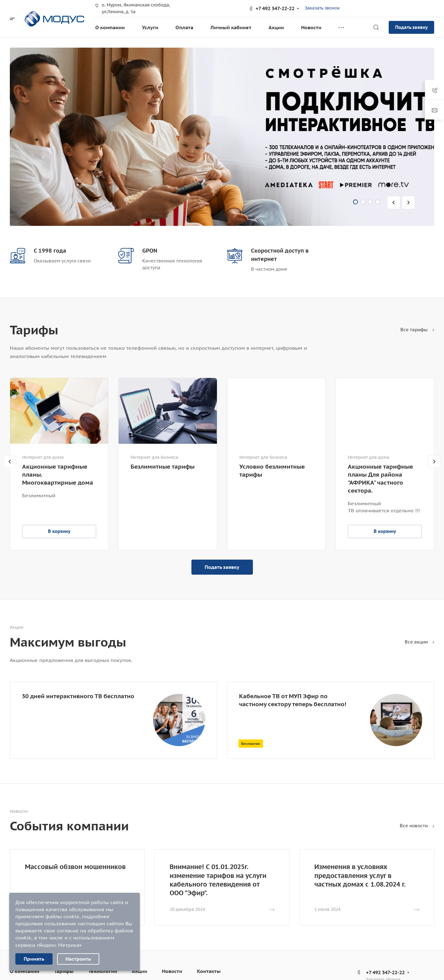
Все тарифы (417, 330)
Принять (34, 959)
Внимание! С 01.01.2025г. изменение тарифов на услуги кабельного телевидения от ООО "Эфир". (218, 880)
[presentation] (395, 203)
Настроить (78, 959)
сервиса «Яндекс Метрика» (49, 945)
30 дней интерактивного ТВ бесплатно (78, 696)
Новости (172, 971)
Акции (139, 971)
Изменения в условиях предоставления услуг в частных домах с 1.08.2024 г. (360, 875)
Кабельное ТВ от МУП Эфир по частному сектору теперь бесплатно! (293, 700)
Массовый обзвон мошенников (75, 867)
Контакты (209, 971)
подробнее (96, 916)
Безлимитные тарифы (163, 466)
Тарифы (64, 971)
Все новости (417, 826)
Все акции (419, 642)
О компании (25, 971)
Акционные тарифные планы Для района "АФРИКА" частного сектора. (380, 478)
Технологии (103, 971)
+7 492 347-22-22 (275, 8)
